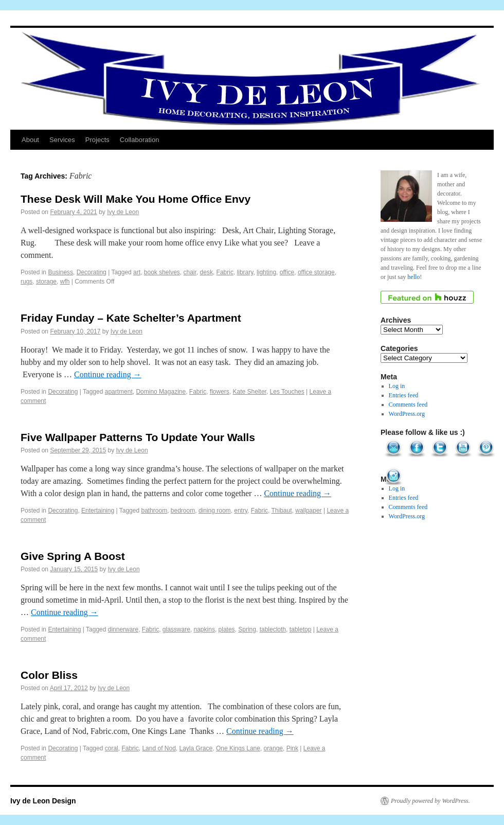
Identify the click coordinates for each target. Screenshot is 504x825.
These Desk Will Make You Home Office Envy (136, 199)
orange (273, 748)
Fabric (225, 272)
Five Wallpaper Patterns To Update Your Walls (138, 437)
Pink (292, 748)
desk (206, 272)
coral (112, 748)
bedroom (183, 511)
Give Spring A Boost (73, 556)
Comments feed (408, 405)
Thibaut (282, 511)
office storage (316, 272)
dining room (215, 511)
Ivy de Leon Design (43, 801)
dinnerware (123, 629)
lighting (266, 272)
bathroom (154, 511)
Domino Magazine (161, 392)
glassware (176, 629)
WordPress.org (407, 414)
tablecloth (273, 629)
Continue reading (108, 374)
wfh (65, 282)
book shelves (162, 272)
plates (227, 629)
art (137, 272)
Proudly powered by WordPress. (430, 801)
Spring (247, 629)
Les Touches (287, 392)
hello (413, 277)
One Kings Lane (238, 748)
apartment (119, 392)
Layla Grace (196, 748)
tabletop (301, 629)
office (287, 272)
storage (46, 282)
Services (62, 140)
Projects (97, 140)
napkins (204, 629)
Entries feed (404, 395)
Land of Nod (159, 748)
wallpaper (308, 511)
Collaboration (140, 140)
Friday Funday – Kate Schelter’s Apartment (131, 318)
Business (60, 272)
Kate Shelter (250, 392)
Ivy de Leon (123, 212)
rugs (26, 282)
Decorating (92, 272)
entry (241, 511)
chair (190, 272)
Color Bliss (49, 675)
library (245, 272)
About (30, 140)
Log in (397, 386)
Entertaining (98, 511)
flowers (220, 392)
